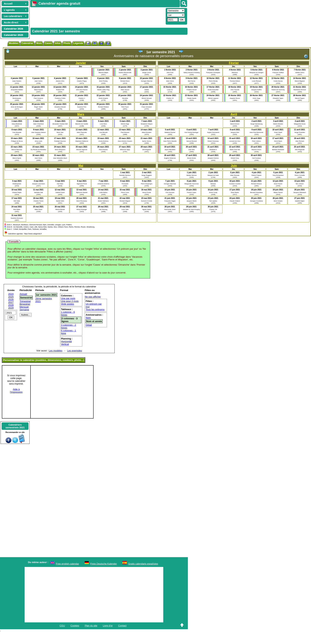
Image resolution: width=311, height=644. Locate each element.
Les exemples (75, 351)
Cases (48, 43)
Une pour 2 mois (70, 301)
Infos (58, 43)
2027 (11, 302)
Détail (89, 325)
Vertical (65, 344)
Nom (88, 318)
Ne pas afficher (93, 297)
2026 (11, 299)
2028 (11, 305)
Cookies (75, 626)
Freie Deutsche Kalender (104, 564)
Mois (39, 43)
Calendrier (27, 43)
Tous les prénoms (95, 309)
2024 (11, 294)
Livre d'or (108, 626)
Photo (67, 43)
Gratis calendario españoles (143, 564)
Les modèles (56, 351)
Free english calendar (67, 564)
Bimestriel (25, 304)
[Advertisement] (84, 16)
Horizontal (66, 341)
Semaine (24, 310)
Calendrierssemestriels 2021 (15, 426)
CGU (62, 626)
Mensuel (24, 307)
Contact (122, 626)
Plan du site (91, 626)
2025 (11, 297)
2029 (11, 308)
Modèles (14, 43)
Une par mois (68, 298)
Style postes (68, 304)
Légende (78, 43)
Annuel (23, 294)
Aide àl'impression (16, 391)
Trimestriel (25, 301)
